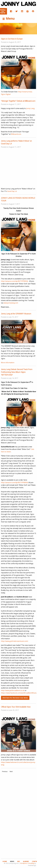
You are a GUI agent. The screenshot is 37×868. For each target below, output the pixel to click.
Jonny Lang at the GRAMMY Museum (16, 314)
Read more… (6, 307)
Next (11, 771)
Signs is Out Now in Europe (12, 39)
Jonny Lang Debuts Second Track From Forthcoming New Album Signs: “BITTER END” (17, 372)
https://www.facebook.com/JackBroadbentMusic (19, 693)
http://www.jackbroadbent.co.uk (13, 690)
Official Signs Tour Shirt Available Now (16, 707)
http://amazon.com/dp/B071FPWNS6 (15, 281)
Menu (9, 18)
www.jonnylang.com (11, 303)
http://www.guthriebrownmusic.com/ (15, 641)
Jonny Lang (30, 108)
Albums (26, 861)
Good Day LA (12, 191)
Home (5, 861)
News (12, 861)
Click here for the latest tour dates (15, 698)
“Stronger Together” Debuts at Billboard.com (18, 101)
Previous (5, 771)
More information (8, 363)
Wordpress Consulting (27, 863)
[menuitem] (11, 11)
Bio (19, 861)
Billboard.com (16, 134)
